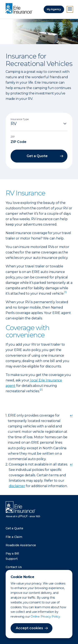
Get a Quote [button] (37, 156)
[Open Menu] (70, 9)
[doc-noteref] (65, 293)
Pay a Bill (12, 553)
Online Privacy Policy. (46, 617)
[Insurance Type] (39, 124)
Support (12, 559)
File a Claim (14, 537)
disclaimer (17, 486)
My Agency (54, 9)
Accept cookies (29, 628)
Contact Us (14, 567)
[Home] (20, 9)
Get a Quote (14, 528)
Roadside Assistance (21, 545)
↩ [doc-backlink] (71, 415)
